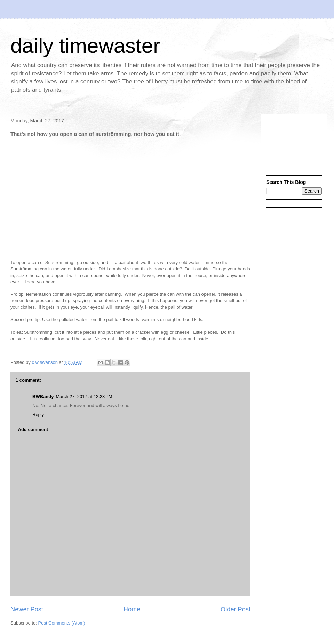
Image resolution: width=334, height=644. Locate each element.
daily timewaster (85, 46)
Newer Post (27, 609)
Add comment (33, 429)
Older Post (236, 609)
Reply (38, 414)
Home (132, 609)
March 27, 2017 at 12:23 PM (84, 396)
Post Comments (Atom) (62, 623)
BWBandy (43, 396)
